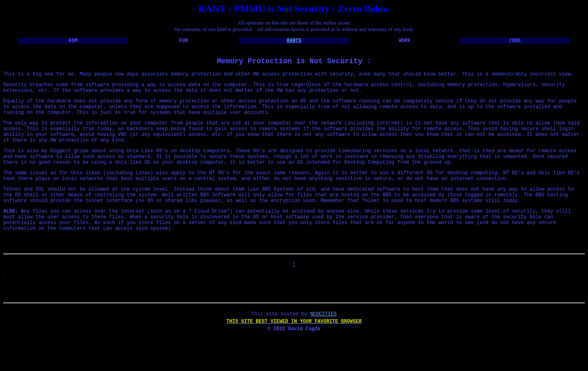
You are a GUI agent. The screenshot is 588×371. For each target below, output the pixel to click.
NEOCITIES (324, 346)
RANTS (294, 41)
